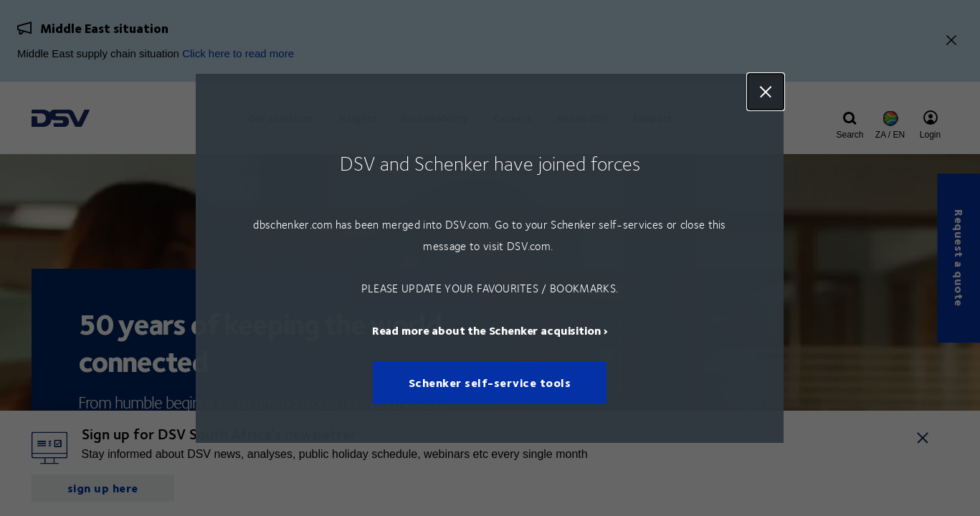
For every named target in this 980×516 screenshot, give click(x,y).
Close (766, 92)
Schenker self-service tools (490, 382)
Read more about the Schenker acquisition (486, 329)
